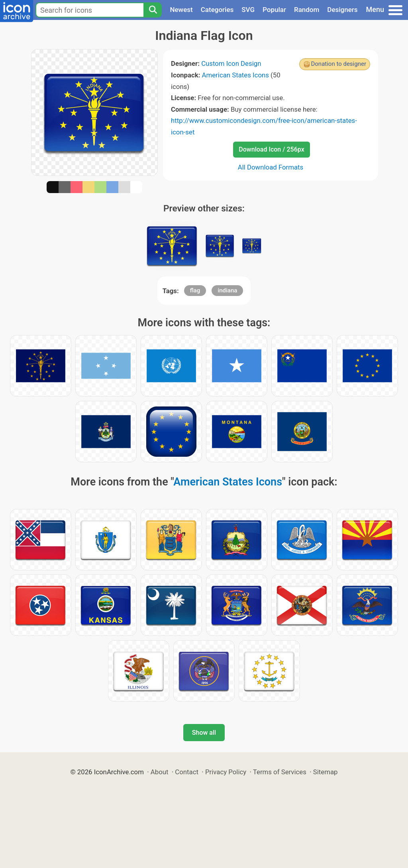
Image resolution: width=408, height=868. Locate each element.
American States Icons (235, 75)
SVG (248, 10)
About (160, 772)
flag (195, 290)
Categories (217, 10)
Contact (187, 772)
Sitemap (326, 772)
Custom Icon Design (231, 63)
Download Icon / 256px (271, 149)
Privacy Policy (226, 772)
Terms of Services (280, 772)
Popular (274, 10)
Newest (181, 10)
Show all (204, 733)
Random (307, 10)
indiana (227, 290)
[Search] (153, 10)
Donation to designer (338, 64)
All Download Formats (271, 167)
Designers (342, 10)
